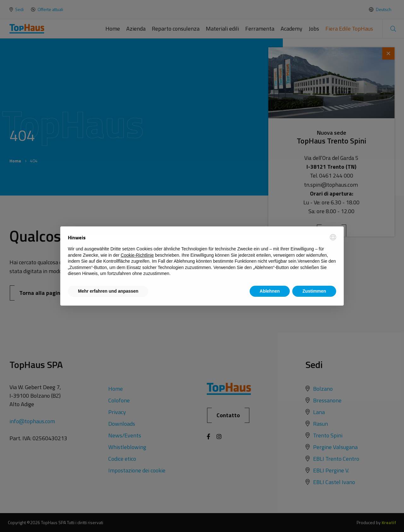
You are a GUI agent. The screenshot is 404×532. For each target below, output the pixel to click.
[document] (202, 255)
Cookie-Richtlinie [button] (137, 255)
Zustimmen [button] (314, 291)
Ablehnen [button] (270, 291)
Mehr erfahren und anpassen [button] (108, 291)
